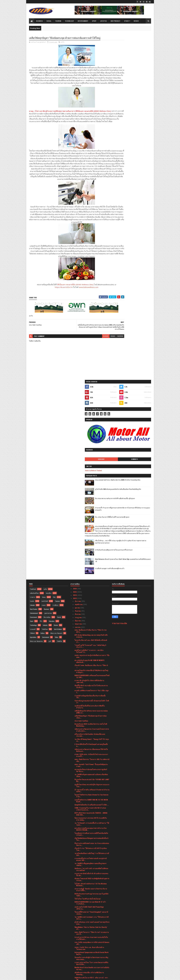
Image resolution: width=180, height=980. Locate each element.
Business (40, 21)
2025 (75, 407)
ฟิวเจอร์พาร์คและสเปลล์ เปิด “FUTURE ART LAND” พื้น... (92, 596)
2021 (75, 957)
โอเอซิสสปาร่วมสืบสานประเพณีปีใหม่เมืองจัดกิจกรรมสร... (91, 649)
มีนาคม (78, 943)
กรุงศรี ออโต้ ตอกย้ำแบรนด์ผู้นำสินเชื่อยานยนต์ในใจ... (92, 918)
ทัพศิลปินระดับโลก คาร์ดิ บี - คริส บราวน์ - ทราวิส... (91, 794)
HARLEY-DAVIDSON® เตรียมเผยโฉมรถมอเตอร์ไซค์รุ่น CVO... (92, 492)
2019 (75, 963)
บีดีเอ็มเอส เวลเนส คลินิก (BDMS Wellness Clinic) (68, 300)
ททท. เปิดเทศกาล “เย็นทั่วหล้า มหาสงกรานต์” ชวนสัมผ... (90, 824)
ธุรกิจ (63, 42)
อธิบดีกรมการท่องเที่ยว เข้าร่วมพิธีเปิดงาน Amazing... (89, 789)
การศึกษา (56, 420)
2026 (75, 404)
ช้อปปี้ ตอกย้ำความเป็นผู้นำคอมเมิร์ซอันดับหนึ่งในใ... (91, 923)
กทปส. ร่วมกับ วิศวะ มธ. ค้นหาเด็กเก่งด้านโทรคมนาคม (89, 764)
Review (136, 21)
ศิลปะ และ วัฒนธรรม (36, 457)
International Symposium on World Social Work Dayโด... (91, 769)
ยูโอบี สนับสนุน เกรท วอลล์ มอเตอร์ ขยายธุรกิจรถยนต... (92, 738)
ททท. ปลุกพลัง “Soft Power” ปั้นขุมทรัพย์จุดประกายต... (91, 581)
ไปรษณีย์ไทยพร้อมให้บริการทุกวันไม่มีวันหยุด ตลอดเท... (90, 928)
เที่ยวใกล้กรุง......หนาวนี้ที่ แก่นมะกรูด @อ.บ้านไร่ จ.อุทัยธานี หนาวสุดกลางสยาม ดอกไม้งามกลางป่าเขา (137, 198)
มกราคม (78, 950)
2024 (75, 410)
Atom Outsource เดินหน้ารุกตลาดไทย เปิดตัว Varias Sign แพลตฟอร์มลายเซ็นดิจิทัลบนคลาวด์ (138, 217)
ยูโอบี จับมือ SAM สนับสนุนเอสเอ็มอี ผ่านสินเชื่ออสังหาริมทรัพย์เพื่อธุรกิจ (138, 136)
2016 (75, 970)
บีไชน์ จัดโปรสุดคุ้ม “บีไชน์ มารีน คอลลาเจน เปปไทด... (92, 837)
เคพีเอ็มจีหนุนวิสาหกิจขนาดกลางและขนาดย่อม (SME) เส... (91, 527)
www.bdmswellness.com (82, 303)
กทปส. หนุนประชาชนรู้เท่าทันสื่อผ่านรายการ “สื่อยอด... (92, 471)
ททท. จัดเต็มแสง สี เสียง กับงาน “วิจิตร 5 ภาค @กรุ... (90, 446)
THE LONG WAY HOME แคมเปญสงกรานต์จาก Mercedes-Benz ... (90, 868)
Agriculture (33, 453)
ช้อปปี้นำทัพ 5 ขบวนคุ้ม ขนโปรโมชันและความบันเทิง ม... (91, 502)
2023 (75, 414)
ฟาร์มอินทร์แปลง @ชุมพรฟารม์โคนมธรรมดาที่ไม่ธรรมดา (137, 207)
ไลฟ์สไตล (45, 444)
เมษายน (78, 442)
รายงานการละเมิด (119, 439)
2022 (75, 954)
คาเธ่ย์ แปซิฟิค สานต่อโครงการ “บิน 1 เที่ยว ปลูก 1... (92, 507)
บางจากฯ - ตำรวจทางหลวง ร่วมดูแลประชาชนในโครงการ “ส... (92, 863)
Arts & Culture (58, 444)
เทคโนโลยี (45, 416)
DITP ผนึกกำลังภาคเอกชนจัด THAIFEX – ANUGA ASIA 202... (91, 629)
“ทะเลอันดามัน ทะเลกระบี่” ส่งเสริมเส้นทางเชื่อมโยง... (92, 903)
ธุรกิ (50, 457)
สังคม (44, 412)
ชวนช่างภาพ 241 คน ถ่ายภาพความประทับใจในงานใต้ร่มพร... (91, 753)
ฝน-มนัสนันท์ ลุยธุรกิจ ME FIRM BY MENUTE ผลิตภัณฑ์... (89, 476)
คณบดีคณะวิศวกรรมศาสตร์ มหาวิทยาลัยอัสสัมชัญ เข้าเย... (90, 857)
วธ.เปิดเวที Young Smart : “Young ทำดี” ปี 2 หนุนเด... (92, 555)
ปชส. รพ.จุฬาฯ (80, 833)
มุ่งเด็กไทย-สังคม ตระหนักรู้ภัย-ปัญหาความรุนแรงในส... (92, 601)
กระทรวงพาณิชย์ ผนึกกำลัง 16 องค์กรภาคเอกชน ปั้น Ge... (91, 690)
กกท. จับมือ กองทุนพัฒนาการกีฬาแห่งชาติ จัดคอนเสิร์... (92, 758)
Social (49, 21)
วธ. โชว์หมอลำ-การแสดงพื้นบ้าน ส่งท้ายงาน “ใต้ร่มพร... (92, 639)
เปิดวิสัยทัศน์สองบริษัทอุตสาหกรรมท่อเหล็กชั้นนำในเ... (92, 654)
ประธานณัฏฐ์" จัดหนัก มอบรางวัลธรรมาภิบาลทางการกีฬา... (91, 705)
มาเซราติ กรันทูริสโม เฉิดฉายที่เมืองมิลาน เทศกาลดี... (89, 497)
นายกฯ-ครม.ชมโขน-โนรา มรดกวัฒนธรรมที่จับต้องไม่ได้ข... (91, 779)
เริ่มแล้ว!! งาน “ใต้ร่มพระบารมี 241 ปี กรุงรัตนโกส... (91, 664)
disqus (99, 352)
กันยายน (78, 426)
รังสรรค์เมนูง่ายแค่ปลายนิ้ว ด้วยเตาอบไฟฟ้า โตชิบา (92, 517)
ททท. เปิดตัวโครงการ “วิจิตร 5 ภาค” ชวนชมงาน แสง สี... (92, 748)
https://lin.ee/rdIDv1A (56, 303)
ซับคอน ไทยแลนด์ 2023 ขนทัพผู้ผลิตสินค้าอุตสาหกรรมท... (92, 695)
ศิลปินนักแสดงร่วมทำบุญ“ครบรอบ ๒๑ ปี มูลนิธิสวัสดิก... (91, 710)
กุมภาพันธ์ (79, 946)
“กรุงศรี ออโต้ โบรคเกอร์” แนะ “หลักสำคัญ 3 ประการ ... (90, 461)
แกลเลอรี (33, 444)
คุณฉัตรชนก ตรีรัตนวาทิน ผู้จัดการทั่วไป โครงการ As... (89, 809)
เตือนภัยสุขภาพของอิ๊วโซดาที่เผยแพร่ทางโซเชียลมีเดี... (91, 888)
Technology (69, 21)
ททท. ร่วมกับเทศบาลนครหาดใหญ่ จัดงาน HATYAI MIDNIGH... (92, 804)
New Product (116, 21)
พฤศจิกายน (79, 420)
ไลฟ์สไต (60, 457)
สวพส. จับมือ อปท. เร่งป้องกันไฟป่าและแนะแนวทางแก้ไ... (91, 570)
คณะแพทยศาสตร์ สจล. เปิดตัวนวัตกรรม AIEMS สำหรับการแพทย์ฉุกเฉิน (138, 127)
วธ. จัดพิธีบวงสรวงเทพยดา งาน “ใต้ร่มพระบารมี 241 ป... (91, 733)
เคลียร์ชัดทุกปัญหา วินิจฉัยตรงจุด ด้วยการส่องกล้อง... (91, 532)
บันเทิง (32, 416)
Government (34, 432)
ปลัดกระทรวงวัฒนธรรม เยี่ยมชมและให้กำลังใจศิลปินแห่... (91, 565)
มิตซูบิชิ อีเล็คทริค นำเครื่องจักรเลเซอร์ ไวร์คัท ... (92, 620)
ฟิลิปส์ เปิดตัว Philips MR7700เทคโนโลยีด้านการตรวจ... (92, 873)
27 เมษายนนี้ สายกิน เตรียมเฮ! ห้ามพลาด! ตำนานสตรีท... (92, 606)
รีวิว (41, 436)
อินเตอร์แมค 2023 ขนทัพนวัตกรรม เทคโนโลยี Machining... (91, 540)
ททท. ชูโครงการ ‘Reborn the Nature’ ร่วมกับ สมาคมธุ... (90, 908)
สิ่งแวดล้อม (47, 432)
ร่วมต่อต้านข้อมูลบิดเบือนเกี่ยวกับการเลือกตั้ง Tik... (90, 512)
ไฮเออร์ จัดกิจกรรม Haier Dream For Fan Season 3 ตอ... (91, 611)
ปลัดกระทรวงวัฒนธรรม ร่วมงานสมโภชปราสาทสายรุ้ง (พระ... (92, 545)
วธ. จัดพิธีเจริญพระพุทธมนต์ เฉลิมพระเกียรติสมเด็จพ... (91, 591)
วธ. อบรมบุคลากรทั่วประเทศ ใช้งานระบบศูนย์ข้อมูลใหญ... (92, 852)
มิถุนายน (78, 436)
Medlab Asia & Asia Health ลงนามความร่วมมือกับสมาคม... (92, 784)
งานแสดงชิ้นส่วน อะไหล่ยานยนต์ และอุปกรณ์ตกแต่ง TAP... (91, 675)
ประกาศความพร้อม (81, 536)
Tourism (58, 21)
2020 (75, 960)
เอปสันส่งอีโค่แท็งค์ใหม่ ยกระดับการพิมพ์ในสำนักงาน (90, 522)
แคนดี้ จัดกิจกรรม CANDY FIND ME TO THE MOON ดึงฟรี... (91, 616)
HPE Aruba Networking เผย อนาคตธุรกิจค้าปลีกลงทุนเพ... (91, 451)
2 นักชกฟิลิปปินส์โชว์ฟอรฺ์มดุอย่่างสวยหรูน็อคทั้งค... (91, 560)
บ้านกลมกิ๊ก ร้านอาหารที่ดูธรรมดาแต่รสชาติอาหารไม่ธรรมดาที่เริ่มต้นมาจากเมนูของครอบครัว (138, 156)
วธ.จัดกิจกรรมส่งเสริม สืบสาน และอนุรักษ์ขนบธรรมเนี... (92, 847)
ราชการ (33, 412)
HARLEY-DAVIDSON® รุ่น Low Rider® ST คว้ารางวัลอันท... (90, 718)
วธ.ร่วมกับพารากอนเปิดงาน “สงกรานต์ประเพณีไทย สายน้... (91, 842)
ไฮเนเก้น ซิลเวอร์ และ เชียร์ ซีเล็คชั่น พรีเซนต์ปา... (91, 456)
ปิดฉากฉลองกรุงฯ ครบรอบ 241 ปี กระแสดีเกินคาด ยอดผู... (91, 634)
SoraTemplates (40, 977)
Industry (45, 440)
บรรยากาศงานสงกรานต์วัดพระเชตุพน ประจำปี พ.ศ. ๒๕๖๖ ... (91, 799)
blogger (92, 352)
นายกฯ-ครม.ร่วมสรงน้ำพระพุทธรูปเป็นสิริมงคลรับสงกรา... (91, 898)
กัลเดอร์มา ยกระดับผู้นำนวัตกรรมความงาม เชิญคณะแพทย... (91, 774)
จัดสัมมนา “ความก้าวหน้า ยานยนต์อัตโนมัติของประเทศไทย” (91, 685)
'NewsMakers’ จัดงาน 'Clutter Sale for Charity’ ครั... (91, 743)
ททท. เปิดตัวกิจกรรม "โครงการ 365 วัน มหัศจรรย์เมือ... (92, 576)
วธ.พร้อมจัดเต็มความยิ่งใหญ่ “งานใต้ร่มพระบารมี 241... (92, 670)
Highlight (124, 105)
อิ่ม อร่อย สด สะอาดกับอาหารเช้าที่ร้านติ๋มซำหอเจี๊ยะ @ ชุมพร (137, 145)
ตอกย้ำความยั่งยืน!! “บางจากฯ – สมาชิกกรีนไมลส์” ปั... (89, 466)
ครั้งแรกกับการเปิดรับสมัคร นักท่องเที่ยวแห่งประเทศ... (90, 550)
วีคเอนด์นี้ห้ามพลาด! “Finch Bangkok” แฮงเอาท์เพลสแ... (91, 728)
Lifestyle (104, 21)
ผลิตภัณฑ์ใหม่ (34, 408)
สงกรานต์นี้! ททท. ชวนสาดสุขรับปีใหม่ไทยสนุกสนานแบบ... (89, 819)
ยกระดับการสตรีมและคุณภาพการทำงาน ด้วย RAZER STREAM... (90, 644)
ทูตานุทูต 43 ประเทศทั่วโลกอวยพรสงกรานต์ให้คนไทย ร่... (92, 829)
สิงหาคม (78, 429)
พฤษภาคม (79, 439)
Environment (46, 453)
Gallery (43, 448)
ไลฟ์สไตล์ (33, 404)
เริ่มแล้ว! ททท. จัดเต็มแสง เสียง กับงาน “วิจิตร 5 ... (91, 482)
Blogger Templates (59, 977)
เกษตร (44, 420)
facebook (106, 352)
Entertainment (83, 21)
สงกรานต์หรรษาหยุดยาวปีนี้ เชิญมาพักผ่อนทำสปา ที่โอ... (92, 893)
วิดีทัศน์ (32, 448)
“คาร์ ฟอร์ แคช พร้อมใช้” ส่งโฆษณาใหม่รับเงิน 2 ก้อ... (92, 878)
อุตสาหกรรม (48, 428)
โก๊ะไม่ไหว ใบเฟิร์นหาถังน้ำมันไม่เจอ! (88, 714)
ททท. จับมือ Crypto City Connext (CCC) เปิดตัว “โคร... (91, 913)
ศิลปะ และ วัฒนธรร (56, 448)
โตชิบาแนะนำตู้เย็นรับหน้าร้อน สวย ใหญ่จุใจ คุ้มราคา (92, 883)
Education (52, 436)
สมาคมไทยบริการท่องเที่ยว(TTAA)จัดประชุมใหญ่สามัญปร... (91, 487)
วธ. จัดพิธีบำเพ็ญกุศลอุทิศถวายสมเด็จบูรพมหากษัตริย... (91, 680)
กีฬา (54, 412)
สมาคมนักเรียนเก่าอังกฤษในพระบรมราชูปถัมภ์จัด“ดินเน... (91, 586)
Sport (94, 21)
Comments (142, 105)
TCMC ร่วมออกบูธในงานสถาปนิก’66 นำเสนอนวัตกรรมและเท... (90, 624)
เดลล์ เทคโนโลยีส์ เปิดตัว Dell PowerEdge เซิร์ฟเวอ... (89, 723)
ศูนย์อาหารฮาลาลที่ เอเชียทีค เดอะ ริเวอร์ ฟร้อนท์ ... (92, 814)
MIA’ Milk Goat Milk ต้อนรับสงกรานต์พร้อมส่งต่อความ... (91, 933)
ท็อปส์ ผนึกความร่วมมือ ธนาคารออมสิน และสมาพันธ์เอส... (92, 938)
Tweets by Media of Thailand (123, 116)
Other (126, 21)
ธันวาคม (78, 416)
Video (57, 453)
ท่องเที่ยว (49, 408)
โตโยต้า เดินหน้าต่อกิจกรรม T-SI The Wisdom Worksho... (91, 700)
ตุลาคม (78, 423)
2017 (75, 967)
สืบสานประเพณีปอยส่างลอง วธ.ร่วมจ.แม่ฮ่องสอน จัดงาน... (92, 659)
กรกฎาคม (78, 433)
